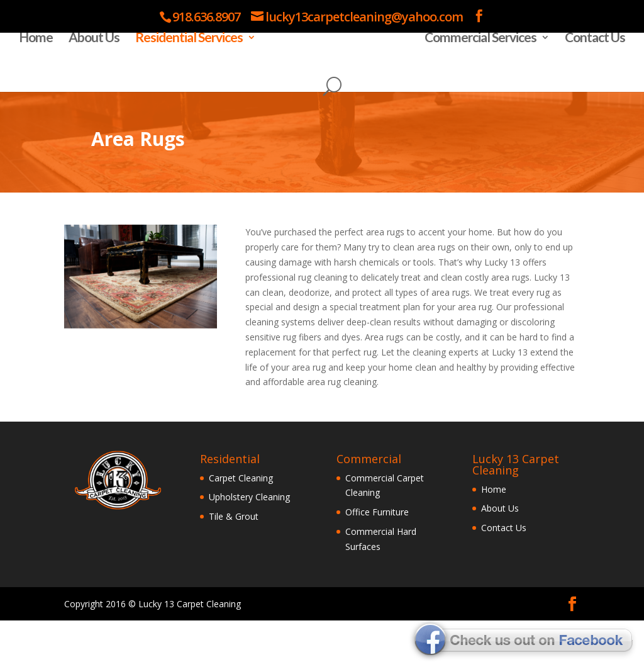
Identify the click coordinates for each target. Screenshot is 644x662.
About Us (97, 80)
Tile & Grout (234, 558)
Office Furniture (377, 553)
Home (39, 80)
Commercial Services (477, 80)
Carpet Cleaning (241, 519)
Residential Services (192, 80)
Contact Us (592, 80)
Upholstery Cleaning (249, 538)
